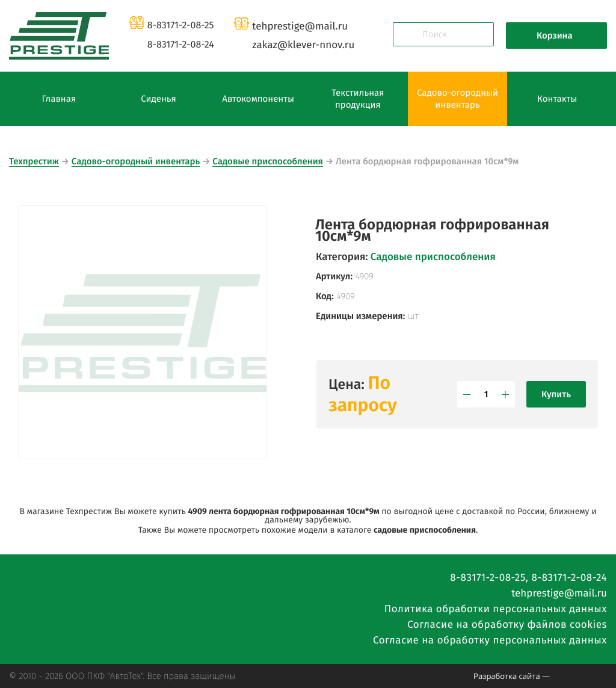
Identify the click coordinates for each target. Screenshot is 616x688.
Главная (59, 99)
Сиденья (159, 99)
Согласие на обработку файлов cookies (507, 624)
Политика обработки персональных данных (496, 609)
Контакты (557, 99)
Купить (556, 394)
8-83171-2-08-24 (181, 45)
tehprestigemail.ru (300, 26)
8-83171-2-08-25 (181, 26)
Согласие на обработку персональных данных (490, 640)
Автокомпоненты (258, 99)
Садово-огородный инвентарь (457, 99)
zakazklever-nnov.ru (303, 45)
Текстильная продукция (358, 99)
